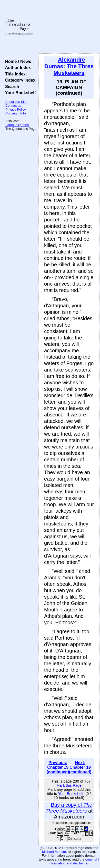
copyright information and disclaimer (74, 861)
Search (11, 86)
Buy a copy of (69, 808)
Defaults (75, 838)
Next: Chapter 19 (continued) (80, 767)
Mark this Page (69, 785)
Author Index (17, 67)
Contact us (13, 106)
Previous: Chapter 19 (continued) (58, 767)
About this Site (16, 102)
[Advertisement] (69, 27)
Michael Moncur (54, 852)
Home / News (17, 61)
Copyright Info (16, 113)
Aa (60, 833)
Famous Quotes (17, 125)
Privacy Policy (16, 109)
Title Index (14, 74)
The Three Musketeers (74, 70)
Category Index (19, 80)
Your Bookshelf (19, 93)
